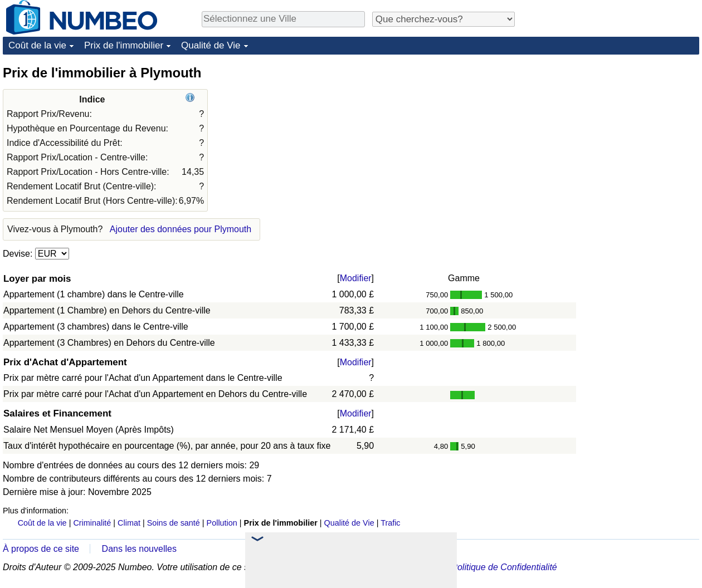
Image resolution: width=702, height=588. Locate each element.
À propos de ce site (41, 549)
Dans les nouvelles (139, 549)
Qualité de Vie (211, 45)
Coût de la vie (37, 45)
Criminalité (92, 523)
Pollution (222, 523)
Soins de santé (174, 523)
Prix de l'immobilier (124, 45)
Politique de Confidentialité (504, 567)
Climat (129, 523)
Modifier (356, 278)
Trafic (390, 523)
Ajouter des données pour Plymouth (181, 229)
